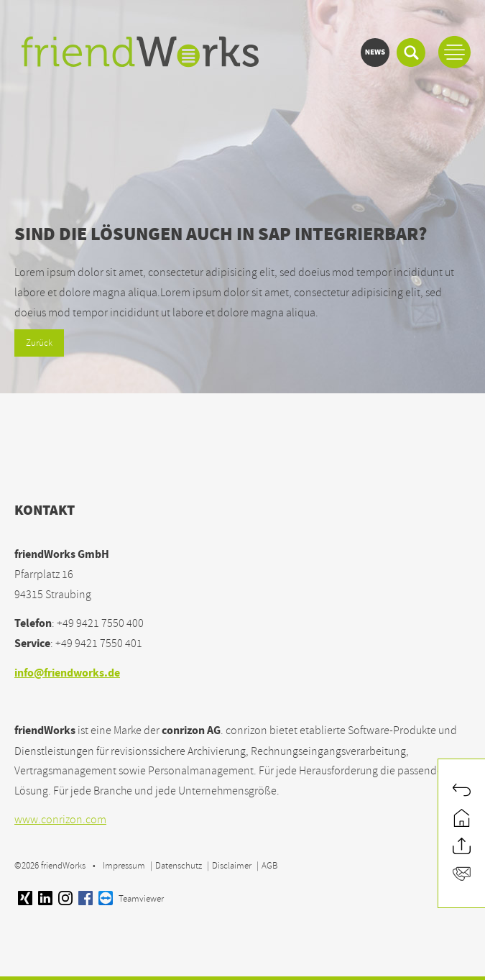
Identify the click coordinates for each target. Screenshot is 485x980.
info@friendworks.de (67, 674)
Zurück (39, 343)
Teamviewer (131, 899)
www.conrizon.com (60, 820)
